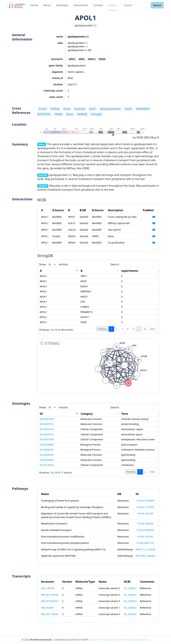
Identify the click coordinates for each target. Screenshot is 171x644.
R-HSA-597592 (145, 537)
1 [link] (111, 329)
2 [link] (117, 329)
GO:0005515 (47, 424)
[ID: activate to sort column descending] (59, 414)
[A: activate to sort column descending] (59, 271)
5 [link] (133, 329)
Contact (98, 5)
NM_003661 (48, 608)
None (67, 109)
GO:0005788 (47, 439)
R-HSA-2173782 (145, 507)
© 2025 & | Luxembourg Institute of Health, (85, 640)
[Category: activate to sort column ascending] (100, 414)
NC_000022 (130, 588)
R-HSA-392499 (145, 524)
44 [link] (145, 329)
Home (34, 5)
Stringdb (96, 114)
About (47, 5)
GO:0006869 (47, 445)
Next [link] (153, 329)
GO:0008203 (47, 450)
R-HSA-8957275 (145, 543)
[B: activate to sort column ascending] (100, 271)
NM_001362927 (50, 601)
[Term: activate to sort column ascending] (141, 414)
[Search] (136, 5)
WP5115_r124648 (145, 549)
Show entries (53, 264)
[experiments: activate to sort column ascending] (141, 271)
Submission (81, 5)
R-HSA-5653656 (145, 530)
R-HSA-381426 (145, 513)
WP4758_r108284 (145, 556)
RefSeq (55, 109)
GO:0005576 (47, 429)
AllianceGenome (110, 109)
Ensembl (80, 109)
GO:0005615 (47, 434)
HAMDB (82, 114)
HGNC (128, 109)
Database (62, 5)
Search (157, 5)
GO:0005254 (47, 419)
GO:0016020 (47, 465)
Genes (112, 5)
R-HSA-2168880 (145, 501)
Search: (134, 264)
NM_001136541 (50, 614)
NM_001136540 (50, 595)
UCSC (93, 109)
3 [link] (122, 329)
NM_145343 (48, 588)
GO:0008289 (47, 455)
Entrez (43, 109)
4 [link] (127, 329)
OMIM (58, 114)
